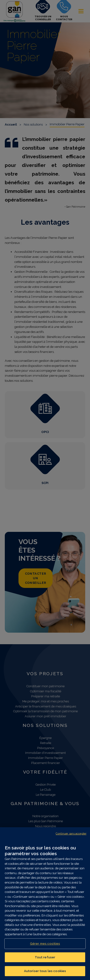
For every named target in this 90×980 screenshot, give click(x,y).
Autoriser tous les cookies (45, 971)
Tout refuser (45, 957)
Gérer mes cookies (45, 944)
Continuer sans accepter (71, 834)
